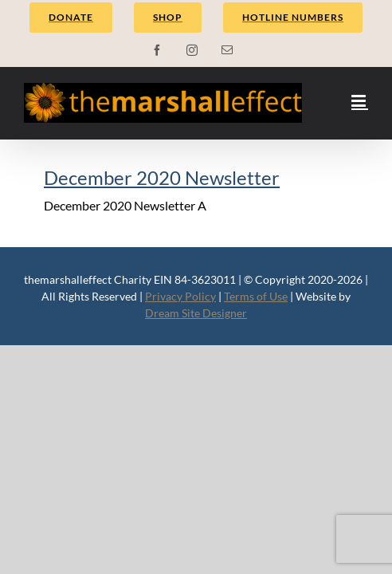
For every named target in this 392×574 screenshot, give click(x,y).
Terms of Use (256, 296)
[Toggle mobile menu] (360, 101)
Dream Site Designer (196, 313)
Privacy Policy (180, 296)
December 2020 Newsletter (162, 177)
